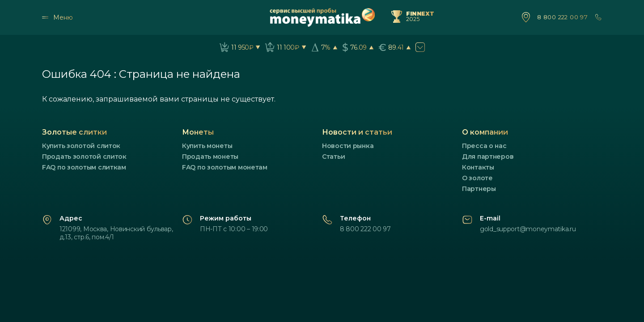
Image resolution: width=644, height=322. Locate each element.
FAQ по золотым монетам (225, 167)
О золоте (477, 178)
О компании (485, 132)
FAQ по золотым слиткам (84, 167)
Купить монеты (207, 146)
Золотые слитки (74, 132)
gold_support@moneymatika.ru (528, 229)
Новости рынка (348, 146)
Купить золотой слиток (81, 146)
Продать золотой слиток (84, 157)
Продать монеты (210, 157)
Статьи (333, 157)
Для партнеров (488, 157)
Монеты (198, 132)
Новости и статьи (357, 132)
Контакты (478, 167)
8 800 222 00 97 (562, 17)
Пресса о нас (484, 146)
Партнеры (479, 189)
